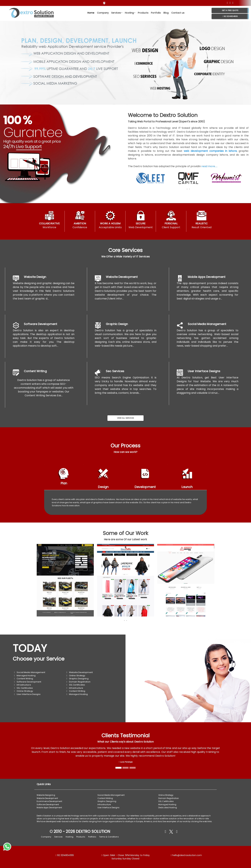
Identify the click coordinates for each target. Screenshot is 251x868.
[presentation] (187, 189)
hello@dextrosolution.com (187, 855)
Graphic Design (117, 324)
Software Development (40, 324)
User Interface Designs (204, 371)
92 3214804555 (230, 16)
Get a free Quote (230, 10)
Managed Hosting (25, 676)
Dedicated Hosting (168, 808)
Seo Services (115, 371)
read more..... (209, 166)
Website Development (122, 277)
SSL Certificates (23, 688)
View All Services (126, 418)
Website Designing (46, 795)
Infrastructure (22, 685)
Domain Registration (78, 682)
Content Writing (35, 371)
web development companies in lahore (210, 151)
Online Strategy (23, 691)
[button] (175, 193)
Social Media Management (207, 324)
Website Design (35, 277)
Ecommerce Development (49, 801)
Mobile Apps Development (207, 277)
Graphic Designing (77, 679)
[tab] (64, 477)
